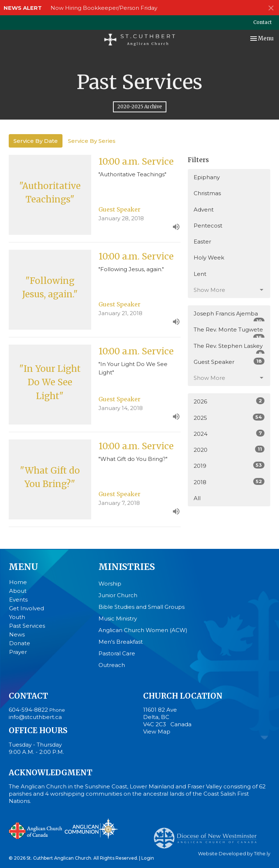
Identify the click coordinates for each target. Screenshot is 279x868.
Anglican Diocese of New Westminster (208, 835)
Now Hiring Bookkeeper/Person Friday (104, 8)
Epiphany (207, 177)
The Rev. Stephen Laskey (229, 348)
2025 (229, 417)
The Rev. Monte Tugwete (229, 332)
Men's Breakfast (121, 642)
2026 (229, 401)
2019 (229, 465)
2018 (229, 482)
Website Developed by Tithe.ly (234, 854)
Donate (20, 643)
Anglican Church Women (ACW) (143, 630)
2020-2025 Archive (140, 107)
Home (18, 582)
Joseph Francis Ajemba (229, 316)
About (18, 591)
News (17, 634)
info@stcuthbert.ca (35, 717)
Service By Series (92, 141)
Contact (262, 22)
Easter (202, 242)
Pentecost (208, 226)
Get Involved (27, 608)
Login (148, 858)
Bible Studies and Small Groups (141, 607)
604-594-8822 (28, 710)
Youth (17, 617)
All (197, 498)
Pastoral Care (117, 653)
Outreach (112, 665)
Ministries (127, 567)
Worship (110, 584)
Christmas (207, 193)
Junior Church (118, 595)
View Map (157, 732)
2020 (229, 449)
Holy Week (209, 258)
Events (18, 600)
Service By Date (36, 141)
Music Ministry (118, 618)
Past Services (27, 626)
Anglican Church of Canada (36, 830)
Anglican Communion (91, 829)
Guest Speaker (229, 361)
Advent (204, 210)
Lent (200, 274)
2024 (229, 433)
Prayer (18, 652)
